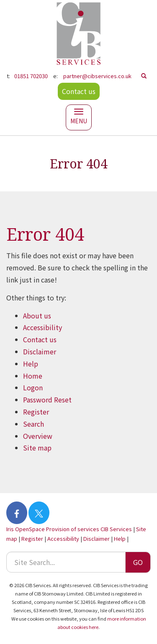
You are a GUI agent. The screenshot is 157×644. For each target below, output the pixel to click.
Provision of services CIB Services (89, 529)
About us (37, 316)
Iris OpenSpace (26, 529)
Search (33, 424)
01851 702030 (31, 76)
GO (138, 562)
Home (33, 376)
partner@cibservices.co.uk (97, 76)
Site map (37, 448)
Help (31, 364)
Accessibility (42, 327)
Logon (33, 387)
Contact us (79, 91)
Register (36, 412)
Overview (38, 436)
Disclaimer (40, 351)
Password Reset (47, 400)
